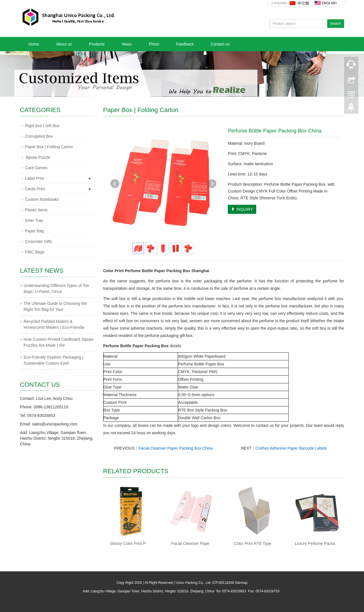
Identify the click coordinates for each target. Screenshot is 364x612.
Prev (115, 184)
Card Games (36, 168)
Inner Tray (34, 220)
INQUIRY (242, 209)
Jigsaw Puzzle (38, 157)
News (127, 44)
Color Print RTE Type (253, 543)
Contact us (220, 44)
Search (336, 24)
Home (34, 44)
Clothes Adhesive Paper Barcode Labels (291, 448)
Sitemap (241, 583)
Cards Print (35, 189)
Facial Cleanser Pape (190, 543)
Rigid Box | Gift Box (42, 126)
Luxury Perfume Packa (315, 543)
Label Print (35, 178)
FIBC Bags (35, 252)
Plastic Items (36, 210)
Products (97, 44)
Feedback (185, 44)
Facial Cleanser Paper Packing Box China (176, 448)
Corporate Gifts (39, 241)
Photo (154, 44)
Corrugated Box (39, 136)
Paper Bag (34, 231)
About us (64, 44)
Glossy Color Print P (128, 543)
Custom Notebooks (42, 199)
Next (212, 184)
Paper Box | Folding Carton (49, 147)
